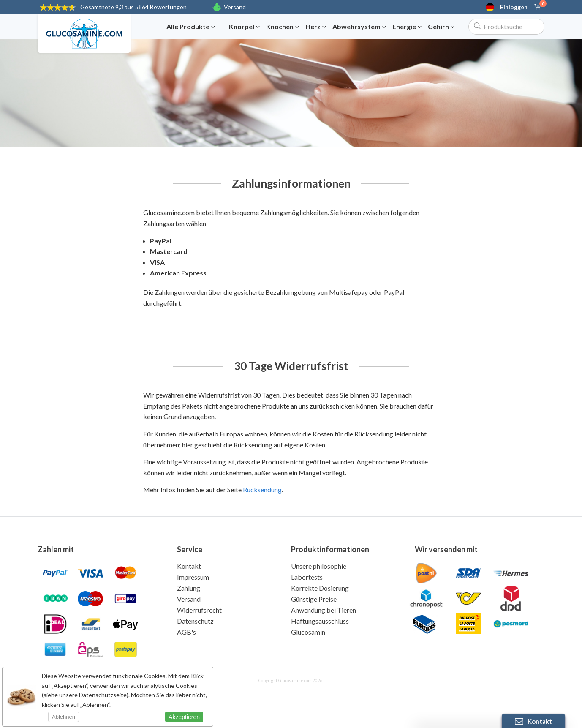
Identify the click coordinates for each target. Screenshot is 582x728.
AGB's (186, 632)
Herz (316, 27)
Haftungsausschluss (320, 621)
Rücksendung (262, 489)
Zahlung (189, 588)
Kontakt (189, 566)
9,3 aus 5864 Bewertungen (133, 7)
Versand (235, 7)
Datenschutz (195, 621)
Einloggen (514, 7)
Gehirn (441, 27)
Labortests (307, 577)
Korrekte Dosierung (320, 588)
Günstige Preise (314, 599)
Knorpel (244, 27)
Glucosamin (308, 632)
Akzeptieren (184, 717)
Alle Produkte (191, 27)
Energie (407, 27)
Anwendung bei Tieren (324, 610)
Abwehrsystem (359, 27)
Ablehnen (64, 717)
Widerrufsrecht (199, 610)
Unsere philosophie (319, 566)
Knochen (283, 27)
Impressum (193, 577)
